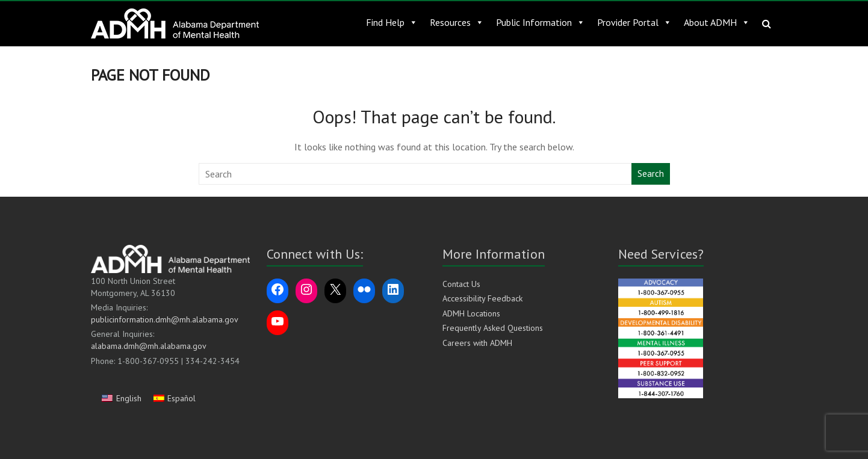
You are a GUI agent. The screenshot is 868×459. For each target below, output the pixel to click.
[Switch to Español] (175, 398)
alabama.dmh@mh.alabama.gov (149, 346)
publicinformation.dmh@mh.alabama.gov (165, 319)
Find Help (392, 22)
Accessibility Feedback (482, 298)
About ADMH (717, 22)
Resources (457, 22)
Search (651, 174)
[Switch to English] (122, 398)
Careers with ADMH (477, 343)
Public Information (541, 22)
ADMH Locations (471, 313)
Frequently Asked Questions (493, 328)
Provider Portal (634, 22)
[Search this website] (416, 174)
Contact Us (461, 284)
